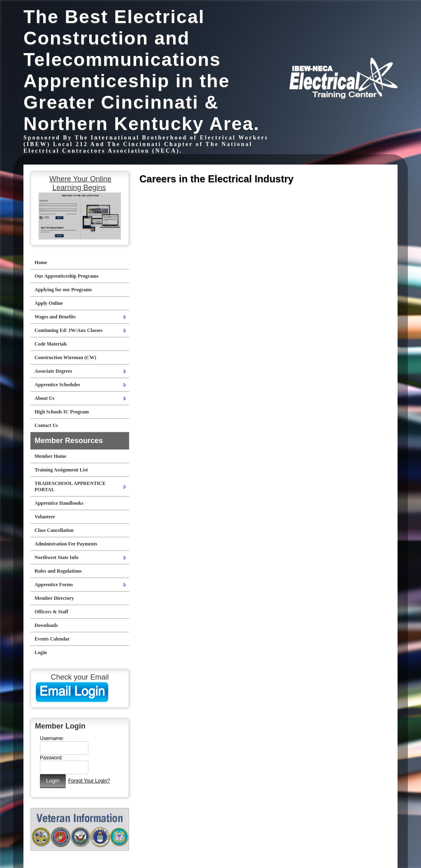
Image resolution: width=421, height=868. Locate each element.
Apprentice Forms (54, 585)
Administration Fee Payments (66, 544)
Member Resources (69, 441)
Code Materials (51, 344)
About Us (44, 398)
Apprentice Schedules (57, 385)
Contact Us (46, 425)
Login (41, 652)
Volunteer (45, 517)
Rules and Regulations (58, 571)
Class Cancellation (54, 530)
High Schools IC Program (62, 412)
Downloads (46, 625)
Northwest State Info (57, 557)
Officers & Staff (51, 612)
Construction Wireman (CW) (65, 357)
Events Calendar (52, 639)
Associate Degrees (53, 371)
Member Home (50, 456)
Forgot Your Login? (89, 781)
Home (41, 262)
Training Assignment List (61, 470)
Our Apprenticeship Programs (66, 276)
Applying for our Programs (63, 290)
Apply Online (49, 303)
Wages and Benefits (55, 317)
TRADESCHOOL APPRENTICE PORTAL (70, 486)
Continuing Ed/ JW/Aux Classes (68, 330)
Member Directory (54, 598)
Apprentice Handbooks (59, 503)
